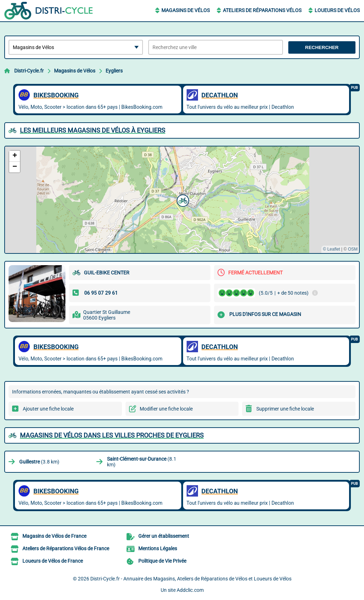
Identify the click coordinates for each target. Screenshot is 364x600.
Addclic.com (190, 590)
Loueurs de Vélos (337, 10)
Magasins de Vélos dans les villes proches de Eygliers (112, 435)
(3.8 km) (39, 462)
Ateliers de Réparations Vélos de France (66, 548)
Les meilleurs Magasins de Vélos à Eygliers (93, 130)
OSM (353, 249)
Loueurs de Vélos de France (53, 561)
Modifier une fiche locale (166, 409)
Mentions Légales (158, 548)
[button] (182, 200)
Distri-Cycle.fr (29, 71)
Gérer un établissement (164, 536)
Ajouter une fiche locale (48, 409)
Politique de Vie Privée (162, 561)
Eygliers (114, 71)
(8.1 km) (142, 462)
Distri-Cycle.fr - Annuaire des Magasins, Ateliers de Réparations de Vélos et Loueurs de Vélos (191, 579)
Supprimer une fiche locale (285, 409)
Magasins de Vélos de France (54, 536)
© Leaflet (331, 249)
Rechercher (322, 47)
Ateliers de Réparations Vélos (262, 10)
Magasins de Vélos (186, 10)
